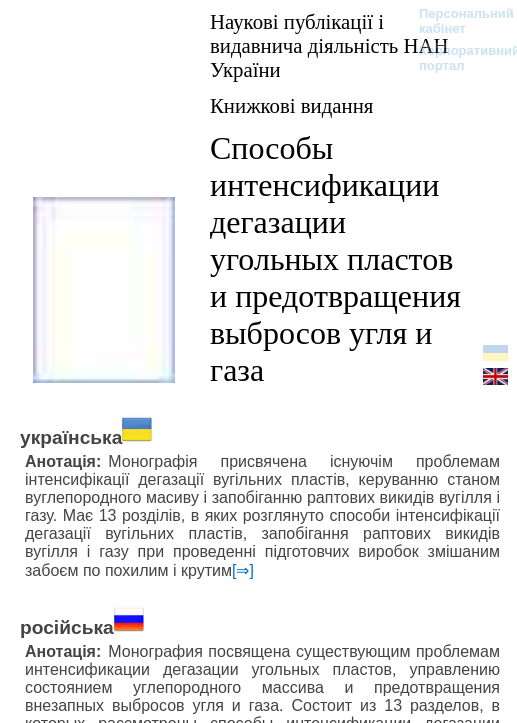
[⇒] (243, 570)
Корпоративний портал (456, 58)
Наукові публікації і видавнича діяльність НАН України (329, 45)
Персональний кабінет (456, 21)
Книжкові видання (291, 105)
